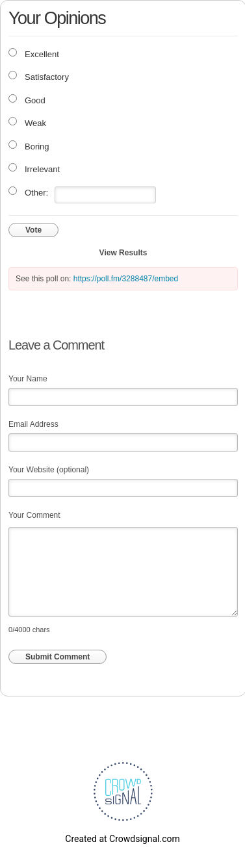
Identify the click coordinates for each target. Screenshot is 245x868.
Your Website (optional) (49, 470)
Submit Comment (58, 657)
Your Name (28, 379)
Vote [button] (33, 230)
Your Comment (34, 515)
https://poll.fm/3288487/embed (126, 279)
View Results (123, 253)
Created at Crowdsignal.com (122, 839)
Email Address (33, 424)
